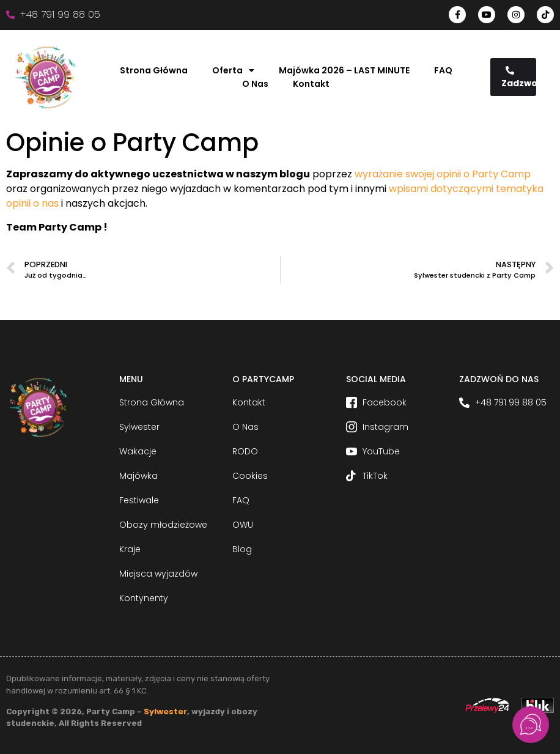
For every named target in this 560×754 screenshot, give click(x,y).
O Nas (255, 84)
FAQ (443, 70)
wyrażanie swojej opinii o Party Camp (443, 174)
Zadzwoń (519, 78)
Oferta (233, 70)
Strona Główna (154, 70)
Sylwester (165, 711)
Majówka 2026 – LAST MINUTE (344, 70)
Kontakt (311, 84)
